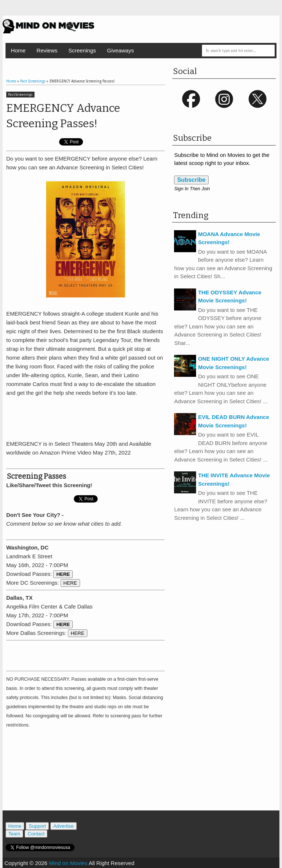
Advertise (64, 826)
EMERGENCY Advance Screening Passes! (63, 116)
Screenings (82, 50)
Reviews (47, 50)
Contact (36, 834)
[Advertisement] (92, 417)
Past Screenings (20, 95)
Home (18, 50)
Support (37, 826)
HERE (70, 583)
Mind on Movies (68, 863)
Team (15, 834)
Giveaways (120, 50)
